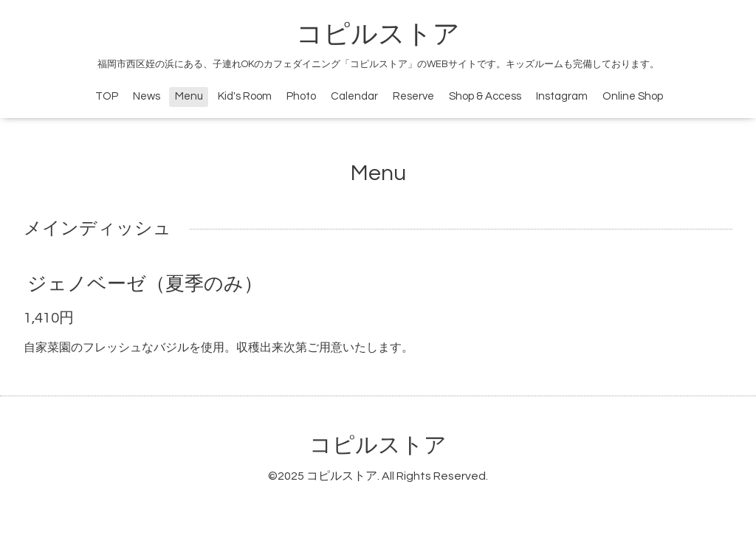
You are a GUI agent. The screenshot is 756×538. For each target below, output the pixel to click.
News (147, 96)
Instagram (562, 96)
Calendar (354, 96)
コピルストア (378, 35)
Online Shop (633, 96)
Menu (189, 96)
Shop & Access (485, 96)
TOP (107, 96)
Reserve (413, 96)
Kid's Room (245, 96)
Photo (301, 96)
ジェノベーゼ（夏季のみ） (145, 284)
